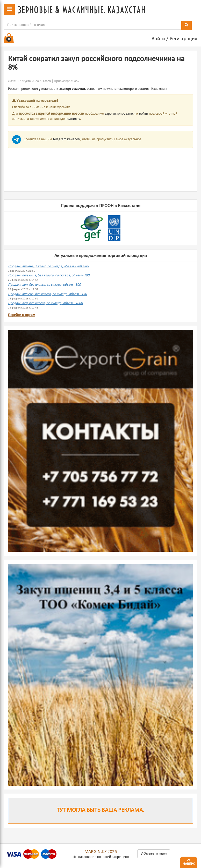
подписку (73, 119)
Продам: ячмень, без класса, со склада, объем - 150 (47, 294)
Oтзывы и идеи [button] (154, 854)
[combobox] (93, 25)
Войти (158, 39)
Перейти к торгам (21, 315)
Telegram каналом (66, 139)
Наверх (189, 861)
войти (144, 114)
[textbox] (93, 25)
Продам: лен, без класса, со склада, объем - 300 (44, 285)
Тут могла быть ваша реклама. (101, 810)
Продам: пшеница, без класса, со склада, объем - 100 (49, 275)
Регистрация (183, 39)
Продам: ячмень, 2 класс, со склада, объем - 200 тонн (49, 266)
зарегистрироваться (120, 114)
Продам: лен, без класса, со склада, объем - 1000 (45, 303)
